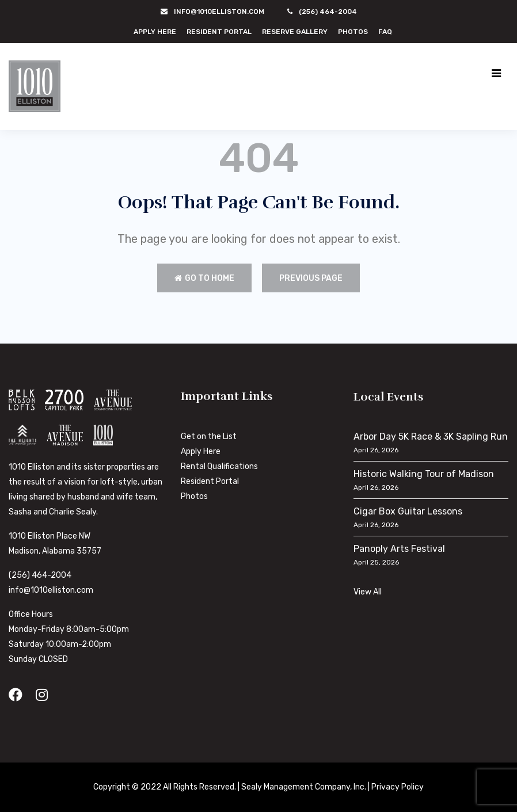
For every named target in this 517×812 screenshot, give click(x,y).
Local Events (389, 397)
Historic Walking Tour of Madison (424, 474)
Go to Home (204, 278)
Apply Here (155, 32)
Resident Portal (219, 32)
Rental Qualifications (219, 466)
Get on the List (209, 437)
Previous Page (311, 278)
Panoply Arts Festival (399, 549)
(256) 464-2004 (40, 575)
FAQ (385, 32)
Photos (353, 32)
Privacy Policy (398, 787)
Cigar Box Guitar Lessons (408, 511)
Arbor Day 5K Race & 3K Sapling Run (431, 437)
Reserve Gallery (295, 32)
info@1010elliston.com (51, 590)
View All (368, 592)
